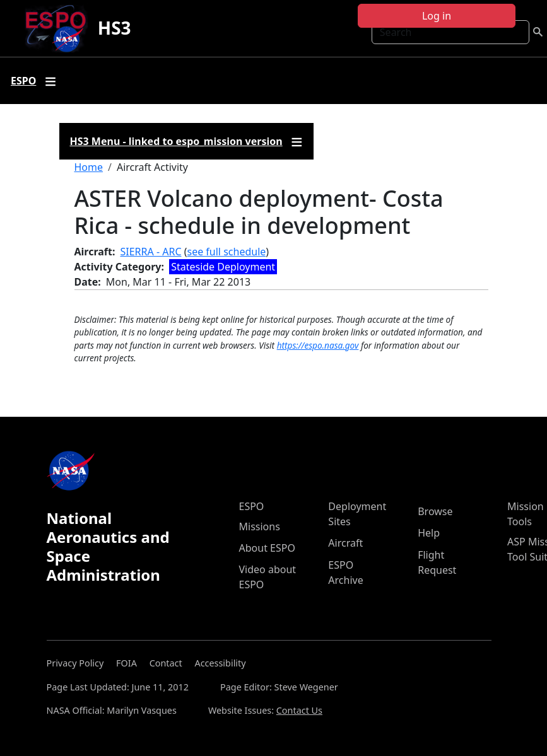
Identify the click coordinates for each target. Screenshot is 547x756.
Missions (260, 526)
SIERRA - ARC (151, 252)
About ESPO (267, 548)
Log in (437, 16)
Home (89, 167)
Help (429, 533)
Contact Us (299, 710)
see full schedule (226, 252)
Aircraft (345, 543)
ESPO (252, 506)
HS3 (115, 28)
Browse (435, 511)
